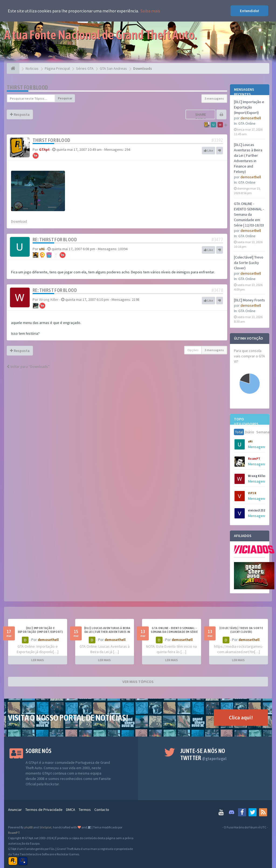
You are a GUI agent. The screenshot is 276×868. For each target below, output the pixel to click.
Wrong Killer (257, 476)
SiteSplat (45, 827)
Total (239, 432)
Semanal (263, 432)
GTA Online (247, 123)
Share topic (201, 117)
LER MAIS (38, 660)
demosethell (251, 118)
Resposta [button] (20, 114)
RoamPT (254, 459)
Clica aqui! (241, 717)
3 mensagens (214, 98)
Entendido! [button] (249, 11)
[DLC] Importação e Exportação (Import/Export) (249, 107)
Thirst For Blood (27, 87)
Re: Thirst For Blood (55, 240)
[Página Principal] (13, 68)
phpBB (28, 827)
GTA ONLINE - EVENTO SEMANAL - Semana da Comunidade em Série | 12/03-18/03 (249, 214)
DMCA (71, 810)
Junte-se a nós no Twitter (203, 754)
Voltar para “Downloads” (28, 367)
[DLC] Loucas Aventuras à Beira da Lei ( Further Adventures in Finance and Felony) (107, 632)
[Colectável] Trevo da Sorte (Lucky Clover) (249, 263)
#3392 (217, 140)
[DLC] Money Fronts (249, 300)
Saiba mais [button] (150, 11)
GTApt (44, 149)
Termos (85, 810)
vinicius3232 (257, 510)
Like (208, 150)
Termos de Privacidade (44, 810)
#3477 (217, 240)
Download (19, 221)
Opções (193, 350)
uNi (250, 441)
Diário (250, 432)
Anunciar (15, 810)
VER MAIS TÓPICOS (138, 682)
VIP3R (252, 493)
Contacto (102, 810)
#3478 (217, 290)
